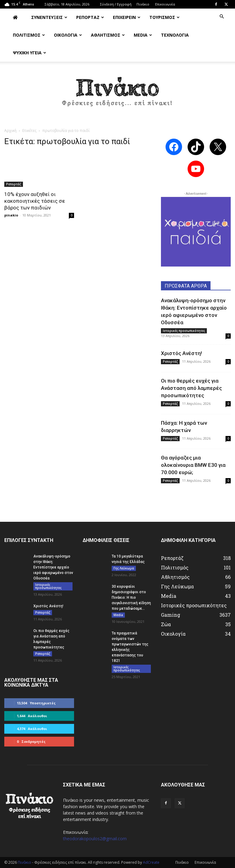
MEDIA (143, 35)
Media (118, 615)
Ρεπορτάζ (14, 184)
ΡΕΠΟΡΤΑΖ (90, 17)
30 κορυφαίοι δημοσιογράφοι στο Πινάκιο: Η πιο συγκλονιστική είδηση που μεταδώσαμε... (131, 597)
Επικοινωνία (165, 4)
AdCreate (151, 862)
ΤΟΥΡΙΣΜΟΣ (164, 17)
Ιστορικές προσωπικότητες (184, 331)
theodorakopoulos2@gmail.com (95, 839)
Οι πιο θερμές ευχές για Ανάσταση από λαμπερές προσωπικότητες (191, 388)
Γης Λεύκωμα (124, 568)
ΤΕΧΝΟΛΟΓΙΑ (175, 35)
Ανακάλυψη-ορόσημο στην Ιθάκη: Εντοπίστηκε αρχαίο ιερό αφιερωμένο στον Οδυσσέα (53, 567)
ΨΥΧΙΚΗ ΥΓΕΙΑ (30, 53)
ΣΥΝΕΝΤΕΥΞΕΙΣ (49, 17)
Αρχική (10, 131)
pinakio (11, 215)
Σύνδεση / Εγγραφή (116, 4)
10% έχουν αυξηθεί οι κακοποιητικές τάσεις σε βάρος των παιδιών (35, 201)
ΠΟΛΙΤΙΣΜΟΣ (29, 35)
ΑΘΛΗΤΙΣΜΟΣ (108, 35)
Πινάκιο (143, 4)
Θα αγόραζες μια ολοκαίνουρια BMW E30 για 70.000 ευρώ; (193, 465)
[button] (222, 17)
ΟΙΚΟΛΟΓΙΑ (68, 35)
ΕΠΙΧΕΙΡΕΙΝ (127, 17)
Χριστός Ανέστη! (181, 353)
